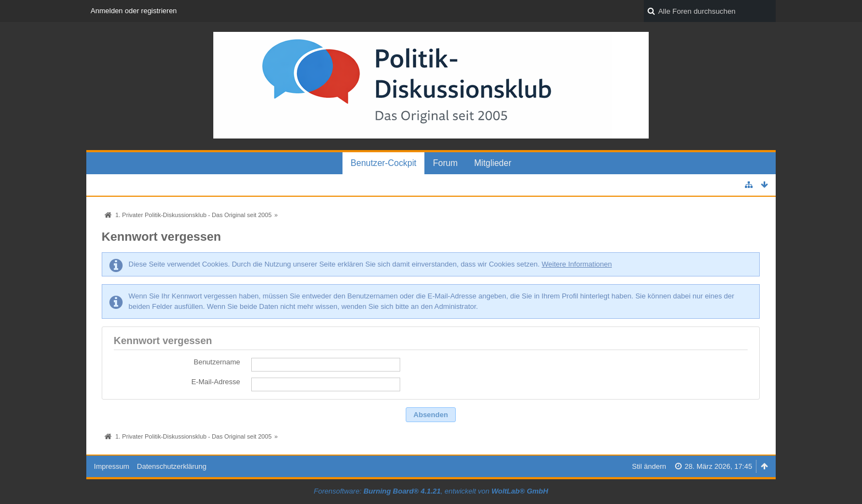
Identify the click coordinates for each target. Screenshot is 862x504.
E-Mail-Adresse (216, 382)
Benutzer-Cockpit (384, 163)
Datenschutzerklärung (172, 466)
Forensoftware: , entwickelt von (431, 491)
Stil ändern (649, 466)
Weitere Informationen (577, 264)
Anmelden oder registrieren (134, 11)
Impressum (112, 466)
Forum (445, 163)
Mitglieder (493, 163)
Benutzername (217, 362)
